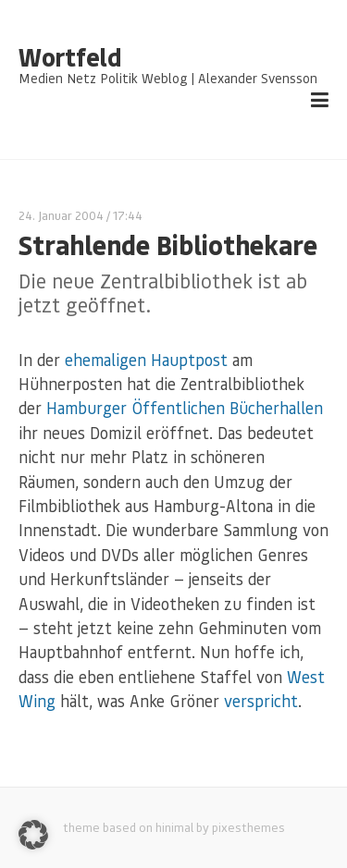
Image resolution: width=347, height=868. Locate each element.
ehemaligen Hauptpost (146, 360)
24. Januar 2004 (61, 215)
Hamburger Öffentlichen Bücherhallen (185, 408)
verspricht (261, 701)
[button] (33, 835)
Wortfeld (70, 57)
